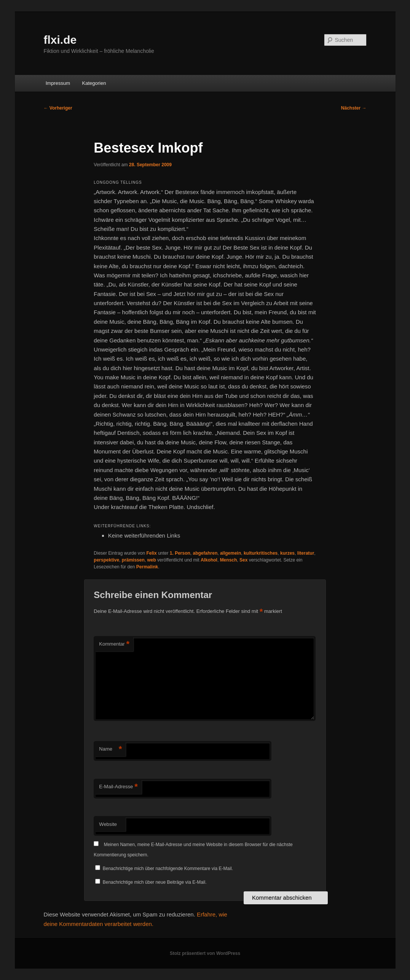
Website (108, 824)
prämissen (133, 560)
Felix (151, 553)
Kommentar (114, 644)
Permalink (147, 567)
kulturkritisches (261, 553)
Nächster (354, 108)
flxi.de (60, 40)
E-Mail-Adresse (118, 787)
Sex (243, 560)
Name (110, 749)
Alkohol (209, 560)
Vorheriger (58, 108)
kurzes (287, 553)
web (151, 560)
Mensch (229, 560)
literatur (306, 553)
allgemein (231, 553)
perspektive (106, 560)
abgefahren (205, 553)
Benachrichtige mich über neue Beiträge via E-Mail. (155, 882)
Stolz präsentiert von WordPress (205, 953)
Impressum (58, 83)
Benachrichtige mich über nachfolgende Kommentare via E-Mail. (168, 869)
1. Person (180, 553)
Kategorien (94, 83)
